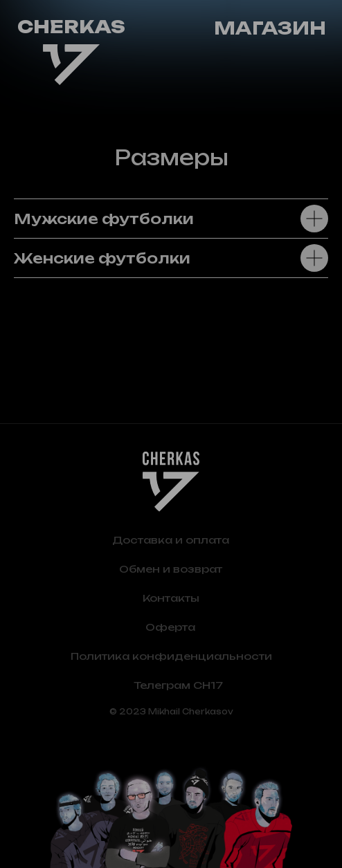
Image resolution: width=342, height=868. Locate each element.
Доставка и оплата (171, 540)
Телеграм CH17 (178, 685)
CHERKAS (71, 27)
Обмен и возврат (171, 569)
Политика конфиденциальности (171, 656)
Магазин (270, 28)
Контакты (171, 598)
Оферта (170, 627)
